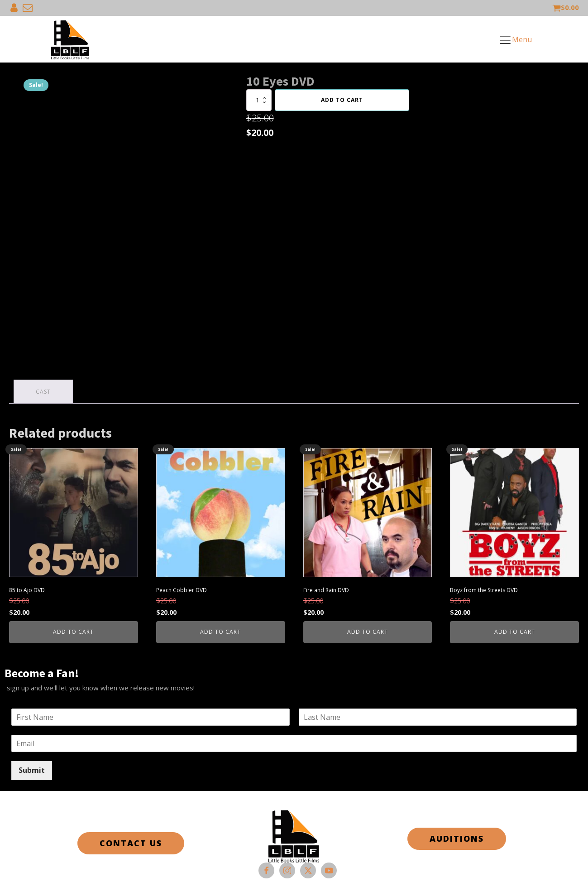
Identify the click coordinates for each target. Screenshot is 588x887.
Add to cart (342, 100)
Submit (32, 770)
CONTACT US (131, 843)
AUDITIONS (457, 839)
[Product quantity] (259, 100)
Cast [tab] (43, 392)
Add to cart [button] (73, 632)
